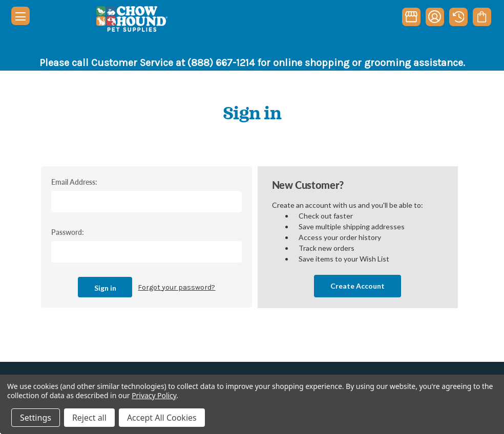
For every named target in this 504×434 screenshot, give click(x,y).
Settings (36, 418)
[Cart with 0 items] (482, 17)
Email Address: (74, 182)
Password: (68, 232)
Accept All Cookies (162, 418)
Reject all (89, 418)
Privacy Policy (154, 395)
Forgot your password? (176, 287)
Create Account (358, 286)
